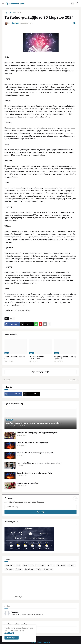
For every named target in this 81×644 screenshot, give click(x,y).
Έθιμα (18, 565)
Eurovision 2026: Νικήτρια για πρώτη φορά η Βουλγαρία (37, 433)
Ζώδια (19, 13)
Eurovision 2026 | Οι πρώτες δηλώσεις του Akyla (34, 473)
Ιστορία (42, 565)
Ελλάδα (26, 565)
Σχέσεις (19, 569)
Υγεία (39, 569)
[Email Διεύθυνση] (40, 507)
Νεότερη (7, 380)
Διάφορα (9, 565)
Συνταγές (9, 569)
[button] (3, 3)
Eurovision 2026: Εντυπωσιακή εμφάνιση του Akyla (35, 453)
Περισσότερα (9, 633)
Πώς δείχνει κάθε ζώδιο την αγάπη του (65, 358)
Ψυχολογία (48, 569)
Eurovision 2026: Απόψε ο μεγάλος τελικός (32, 443)
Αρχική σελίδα (10, 13)
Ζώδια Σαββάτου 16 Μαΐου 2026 (15, 358)
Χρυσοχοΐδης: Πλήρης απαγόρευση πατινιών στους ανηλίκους (39, 463)
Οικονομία (61, 565)
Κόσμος (51, 565)
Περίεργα (71, 565)
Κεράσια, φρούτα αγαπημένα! (28, 483)
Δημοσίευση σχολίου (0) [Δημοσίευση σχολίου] (40, 372)
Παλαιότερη (73, 380)
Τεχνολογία (29, 569)
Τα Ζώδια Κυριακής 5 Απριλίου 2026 (37, 358)
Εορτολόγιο (18, 597)
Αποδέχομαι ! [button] (12, 638)
